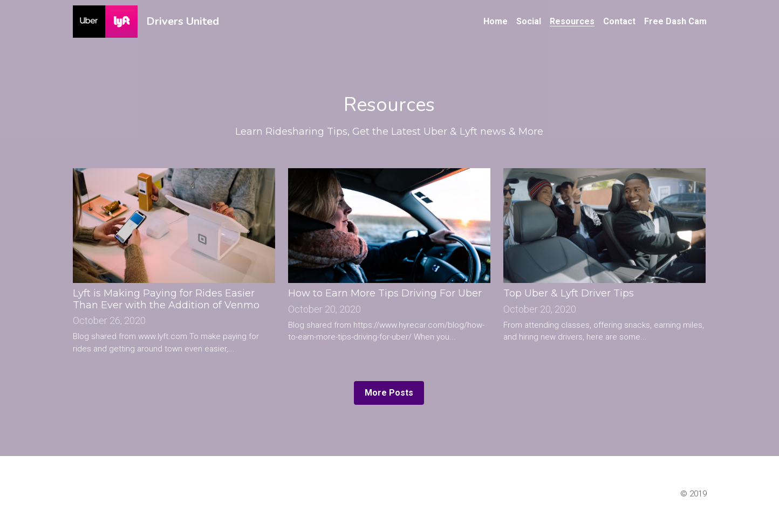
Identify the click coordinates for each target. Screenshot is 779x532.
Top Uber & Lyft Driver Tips (569, 294)
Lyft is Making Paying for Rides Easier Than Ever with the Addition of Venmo (166, 300)
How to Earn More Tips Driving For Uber (385, 294)
